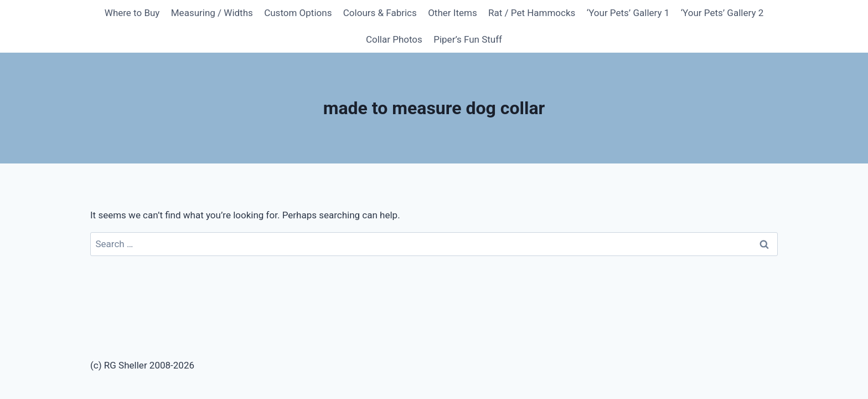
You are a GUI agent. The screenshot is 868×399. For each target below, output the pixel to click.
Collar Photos (394, 39)
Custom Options (298, 13)
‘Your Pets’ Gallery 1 (628, 13)
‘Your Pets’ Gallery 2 (722, 13)
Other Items (453, 13)
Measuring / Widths (212, 13)
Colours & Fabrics (380, 13)
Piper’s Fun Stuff (468, 39)
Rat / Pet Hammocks (532, 13)
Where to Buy (132, 13)
